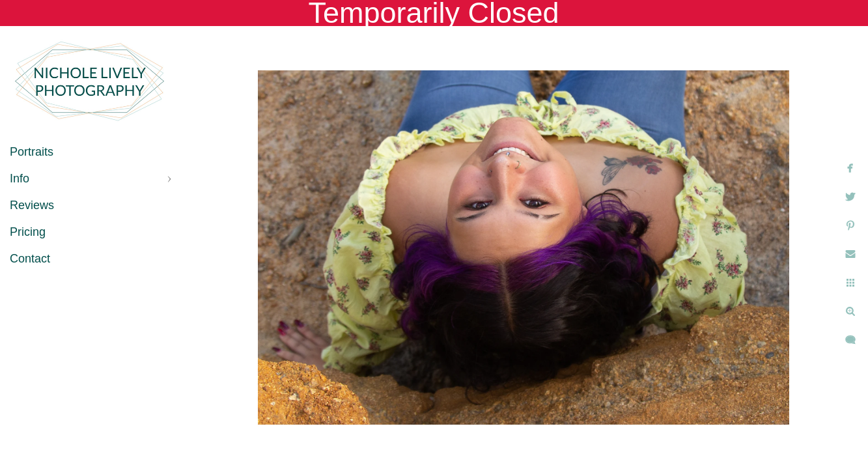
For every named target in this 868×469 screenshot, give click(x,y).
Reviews (32, 205)
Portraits (32, 152)
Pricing (28, 232)
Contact (30, 259)
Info (20, 178)
